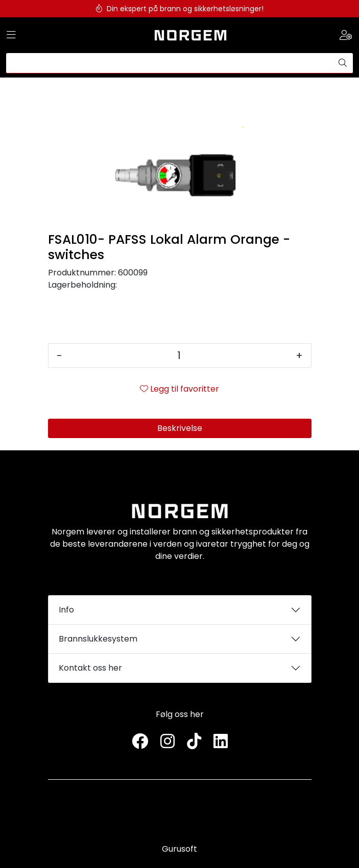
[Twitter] (140, 742)
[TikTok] (194, 742)
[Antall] (179, 355)
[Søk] (170, 63)
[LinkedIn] (221, 742)
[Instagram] (167, 742)
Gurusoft (179, 849)
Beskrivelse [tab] (180, 428)
